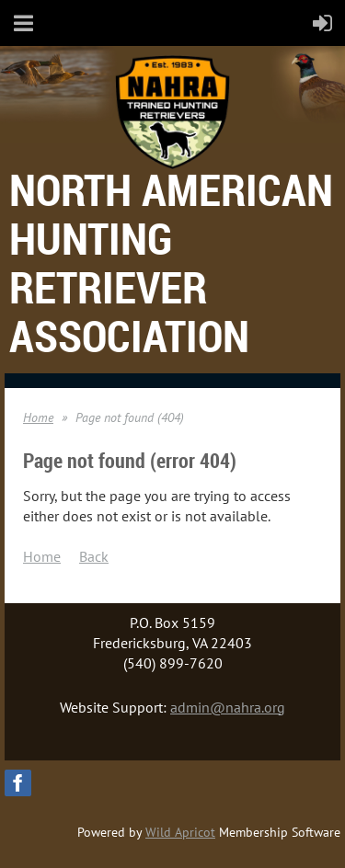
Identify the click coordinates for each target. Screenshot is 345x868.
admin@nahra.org (228, 707)
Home (38, 417)
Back (94, 556)
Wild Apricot (180, 832)
